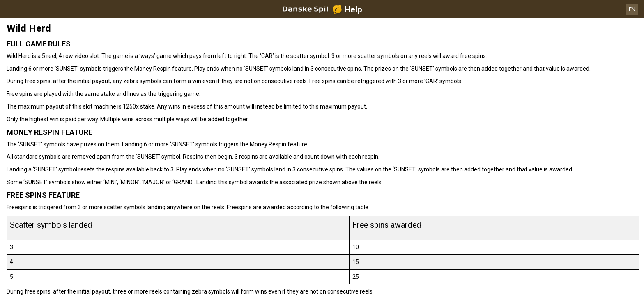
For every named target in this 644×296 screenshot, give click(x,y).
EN (632, 9)
